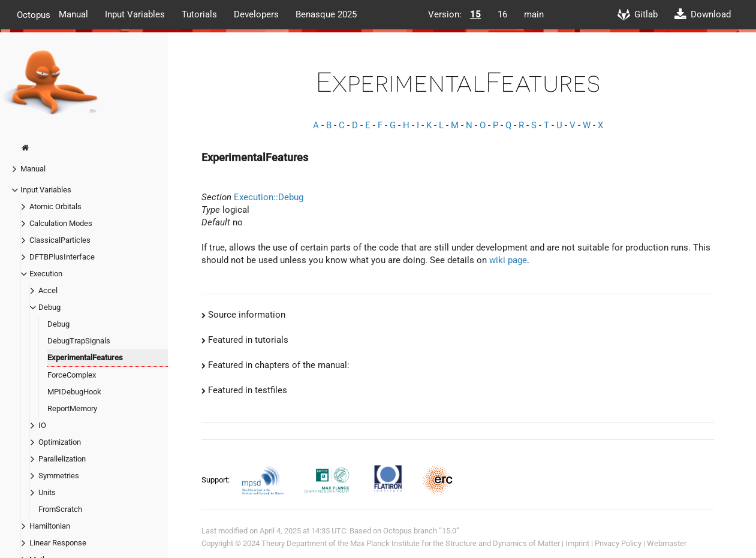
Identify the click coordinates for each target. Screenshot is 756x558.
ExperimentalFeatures (85, 358)
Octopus (34, 14)
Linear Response (58, 543)
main (534, 14)
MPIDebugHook (74, 392)
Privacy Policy (618, 543)
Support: (216, 480)
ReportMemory (72, 408)
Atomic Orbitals (55, 206)
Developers (256, 14)
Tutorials (199, 14)
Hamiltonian (50, 526)
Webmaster (667, 543)
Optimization (60, 442)
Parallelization (62, 459)
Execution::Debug (269, 197)
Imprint (577, 543)
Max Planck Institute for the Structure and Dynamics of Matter (455, 543)
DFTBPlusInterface (62, 257)
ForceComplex (72, 375)
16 (502, 14)
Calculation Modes (61, 223)
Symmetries (59, 476)
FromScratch (60, 509)
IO (42, 425)
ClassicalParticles (60, 240)
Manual (73, 14)
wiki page (508, 260)
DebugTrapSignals (79, 341)
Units (47, 492)
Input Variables (135, 14)
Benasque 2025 (326, 14)
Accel (48, 290)
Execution (46, 274)
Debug (49, 307)
